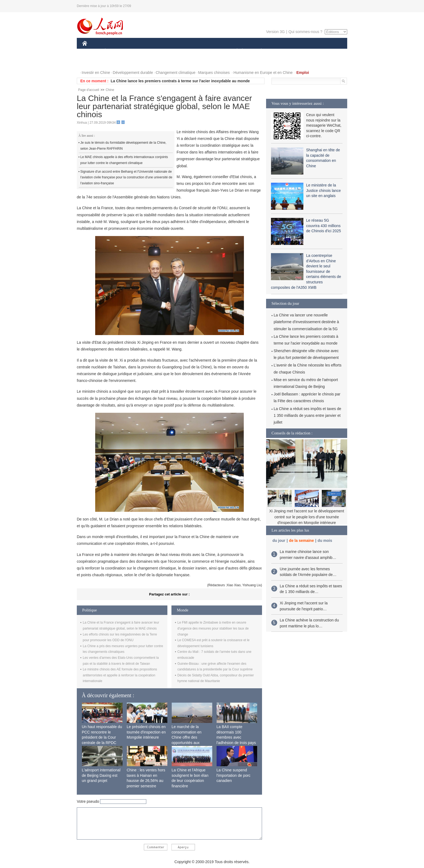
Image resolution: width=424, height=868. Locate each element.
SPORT (280, 51)
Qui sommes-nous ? (305, 32)
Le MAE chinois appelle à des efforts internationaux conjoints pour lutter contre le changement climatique (124, 160)
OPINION (329, 51)
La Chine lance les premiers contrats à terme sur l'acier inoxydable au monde (180, 81)
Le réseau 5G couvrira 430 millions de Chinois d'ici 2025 (324, 226)
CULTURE (210, 51)
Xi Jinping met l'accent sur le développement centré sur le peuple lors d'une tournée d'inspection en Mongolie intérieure (307, 517)
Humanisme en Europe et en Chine (263, 73)
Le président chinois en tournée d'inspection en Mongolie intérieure (146, 732)
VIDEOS (115, 62)
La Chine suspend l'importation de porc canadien (234, 775)
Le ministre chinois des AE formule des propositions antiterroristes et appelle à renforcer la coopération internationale (120, 675)
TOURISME (303, 51)
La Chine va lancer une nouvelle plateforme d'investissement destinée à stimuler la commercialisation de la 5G (306, 322)
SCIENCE (186, 51)
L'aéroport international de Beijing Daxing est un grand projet (101, 775)
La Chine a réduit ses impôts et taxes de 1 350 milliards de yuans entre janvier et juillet (307, 415)
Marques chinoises (214, 73)
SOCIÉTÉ (234, 51)
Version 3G (275, 32)
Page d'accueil (89, 90)
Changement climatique (176, 73)
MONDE (140, 51)
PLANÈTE (258, 51)
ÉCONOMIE (115, 51)
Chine (110, 90)
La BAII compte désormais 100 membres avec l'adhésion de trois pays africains (236, 737)
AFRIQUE (162, 51)
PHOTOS (93, 62)
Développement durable (133, 73)
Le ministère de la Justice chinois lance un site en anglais (323, 190)
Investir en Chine (96, 73)
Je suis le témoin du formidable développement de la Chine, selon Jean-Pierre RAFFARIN (123, 146)
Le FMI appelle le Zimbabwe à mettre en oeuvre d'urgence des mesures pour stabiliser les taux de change (213, 628)
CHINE (92, 51)
